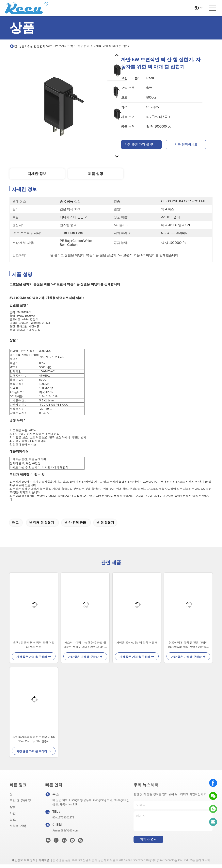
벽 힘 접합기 (105, 526)
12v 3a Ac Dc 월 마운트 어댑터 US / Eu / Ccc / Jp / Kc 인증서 (34, 743)
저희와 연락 (18, 829)
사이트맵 (44, 864)
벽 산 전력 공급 (75, 526)
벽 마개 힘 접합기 (42, 526)
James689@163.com (65, 834)
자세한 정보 (37, 174)
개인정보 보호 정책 (24, 864)
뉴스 (13, 823)
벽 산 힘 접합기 (36, 46)
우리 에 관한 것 (20, 804)
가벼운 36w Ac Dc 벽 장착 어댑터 (137, 646)
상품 (22, 46)
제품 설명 (95, 174)
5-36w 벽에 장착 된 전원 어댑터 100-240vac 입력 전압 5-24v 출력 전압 (188, 649)
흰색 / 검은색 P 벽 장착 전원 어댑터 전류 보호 (34, 648)
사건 (13, 817)
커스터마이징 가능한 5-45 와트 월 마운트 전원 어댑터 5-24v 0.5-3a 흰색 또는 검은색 (85, 649)
